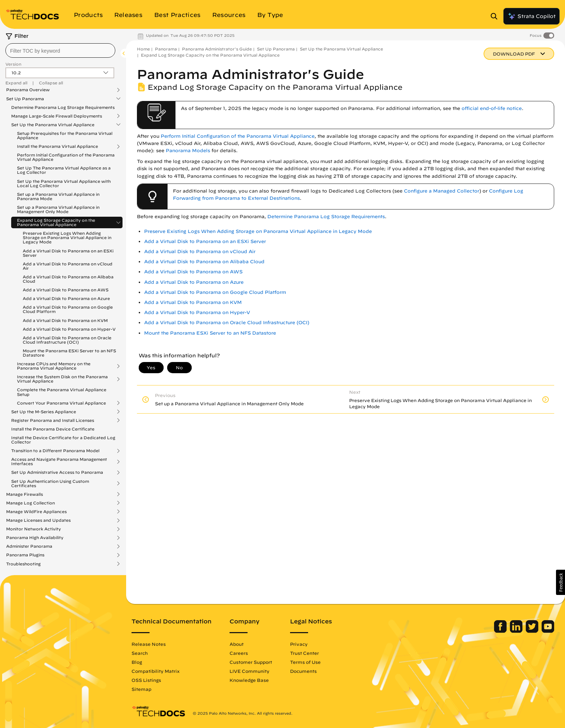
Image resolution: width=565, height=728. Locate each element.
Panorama (166, 49)
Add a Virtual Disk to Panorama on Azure (66, 298)
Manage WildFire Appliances (36, 512)
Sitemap (141, 689)
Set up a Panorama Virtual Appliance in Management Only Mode (58, 209)
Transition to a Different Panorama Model (55, 451)
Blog (137, 662)
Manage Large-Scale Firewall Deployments (57, 116)
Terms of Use (305, 662)
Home (143, 49)
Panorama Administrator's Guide (217, 49)
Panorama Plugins (25, 555)
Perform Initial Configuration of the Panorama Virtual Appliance (66, 157)
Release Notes (149, 644)
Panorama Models (188, 151)
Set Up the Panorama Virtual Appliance (53, 125)
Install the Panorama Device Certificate (53, 429)
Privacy (299, 644)
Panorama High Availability (35, 538)
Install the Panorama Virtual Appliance (57, 146)
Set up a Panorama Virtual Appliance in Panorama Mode (58, 196)
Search (140, 653)
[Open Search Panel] (496, 16)
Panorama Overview (28, 90)
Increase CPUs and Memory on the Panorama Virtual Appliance (54, 366)
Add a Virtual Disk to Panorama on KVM (65, 320)
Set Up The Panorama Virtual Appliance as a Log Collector (64, 170)
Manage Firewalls (25, 494)
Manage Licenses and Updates (38, 520)
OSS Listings (146, 680)
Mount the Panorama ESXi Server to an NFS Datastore (69, 353)
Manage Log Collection (30, 503)
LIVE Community (250, 671)
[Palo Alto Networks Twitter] (533, 631)
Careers (239, 653)
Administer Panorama (29, 546)
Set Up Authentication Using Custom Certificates (50, 484)
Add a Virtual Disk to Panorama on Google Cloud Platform (68, 309)
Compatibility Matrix (155, 671)
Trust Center (304, 653)
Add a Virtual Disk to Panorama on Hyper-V (69, 329)
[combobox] (60, 50)
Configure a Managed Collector (442, 191)
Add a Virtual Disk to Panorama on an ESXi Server (68, 253)
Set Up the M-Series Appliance (44, 412)
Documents (303, 671)
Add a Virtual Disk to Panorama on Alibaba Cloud (68, 279)
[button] (560, 582)
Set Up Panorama (25, 99)
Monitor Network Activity (34, 529)
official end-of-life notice (492, 108)
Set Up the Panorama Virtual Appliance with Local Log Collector (64, 183)
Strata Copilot (531, 16)
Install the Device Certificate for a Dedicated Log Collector (63, 440)
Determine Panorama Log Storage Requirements (63, 107)
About (237, 644)
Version (13, 64)
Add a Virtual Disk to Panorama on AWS (66, 290)
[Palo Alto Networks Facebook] (501, 631)
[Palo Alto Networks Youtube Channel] (548, 631)
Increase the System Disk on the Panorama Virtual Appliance (62, 379)
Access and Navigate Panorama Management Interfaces (59, 462)
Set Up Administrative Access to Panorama (57, 472)
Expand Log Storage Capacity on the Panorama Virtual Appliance (56, 222)
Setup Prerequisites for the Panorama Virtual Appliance (65, 135)
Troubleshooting (23, 564)
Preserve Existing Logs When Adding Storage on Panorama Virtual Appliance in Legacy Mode (67, 237)
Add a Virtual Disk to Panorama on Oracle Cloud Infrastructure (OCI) (67, 340)
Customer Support (251, 662)
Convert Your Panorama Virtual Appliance (61, 403)
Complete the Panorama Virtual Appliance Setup (62, 392)
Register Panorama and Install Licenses (53, 420)
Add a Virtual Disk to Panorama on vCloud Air (68, 266)
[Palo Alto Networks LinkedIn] (517, 631)
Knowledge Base (249, 680)
